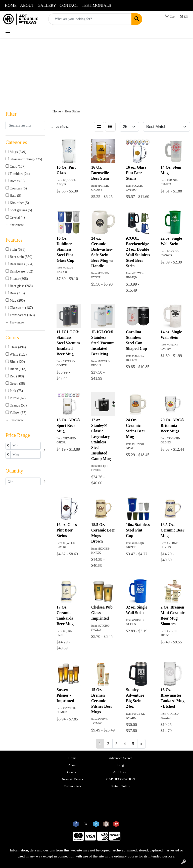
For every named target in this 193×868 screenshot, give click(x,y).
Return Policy (121, 786)
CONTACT (69, 5)
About (72, 765)
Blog (121, 765)
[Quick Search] (90, 19)
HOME (11, 5)
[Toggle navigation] (8, 33)
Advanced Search (121, 758)
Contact (72, 772)
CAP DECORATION (121, 779)
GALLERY (47, 5)
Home (73, 758)
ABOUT (27, 5)
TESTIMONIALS (96, 5)
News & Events (72, 779)
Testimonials (72, 786)
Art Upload (121, 772)
